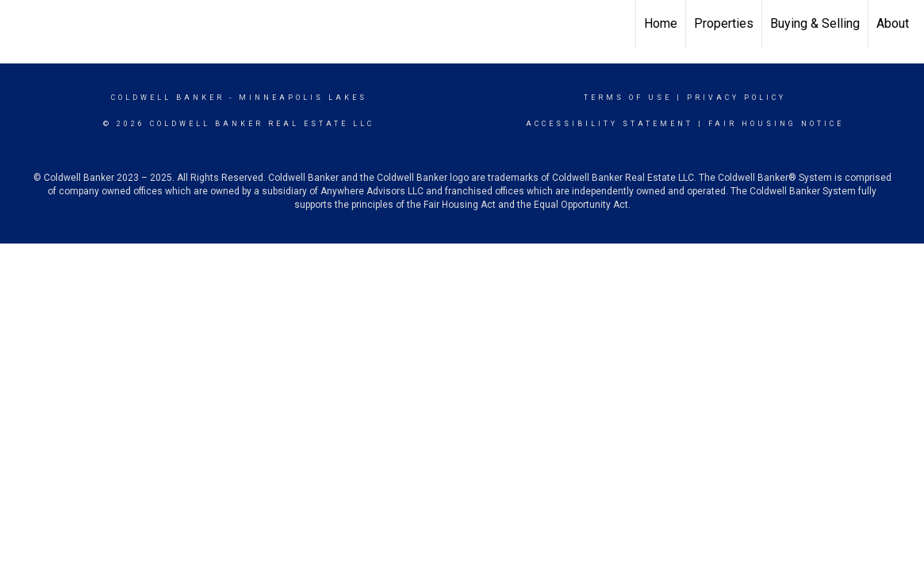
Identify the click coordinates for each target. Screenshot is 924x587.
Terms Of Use (628, 98)
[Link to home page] (20, 24)
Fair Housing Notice (776, 124)
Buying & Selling (815, 23)
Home (661, 23)
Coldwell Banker (168, 98)
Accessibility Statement (610, 124)
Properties (724, 23)
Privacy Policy (736, 98)
